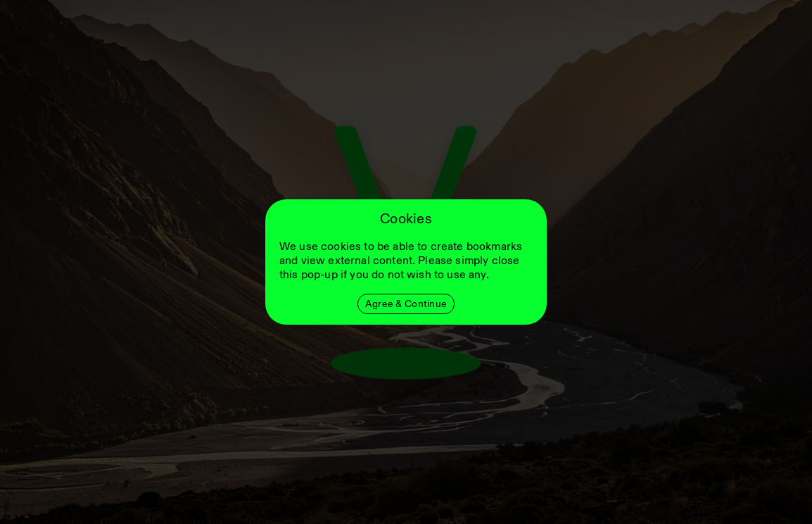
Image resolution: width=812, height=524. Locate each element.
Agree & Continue (406, 304)
